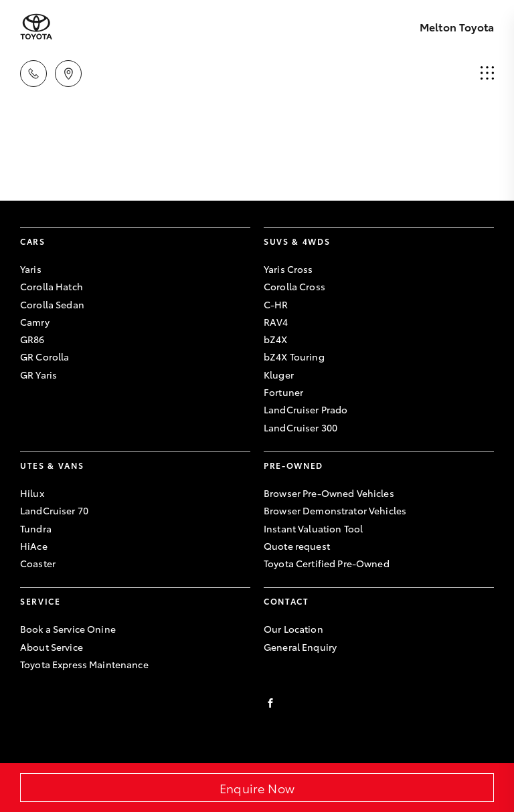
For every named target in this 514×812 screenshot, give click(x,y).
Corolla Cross (294, 286)
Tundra (36, 528)
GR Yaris (38, 375)
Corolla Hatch (52, 286)
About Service (52, 647)
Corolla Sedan (52, 304)
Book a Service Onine (68, 629)
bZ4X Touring (294, 357)
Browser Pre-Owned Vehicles (329, 493)
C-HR (276, 304)
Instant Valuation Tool (313, 528)
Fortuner (283, 392)
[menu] (487, 74)
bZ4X (276, 339)
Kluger (279, 375)
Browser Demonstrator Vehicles (335, 510)
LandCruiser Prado (306, 409)
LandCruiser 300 (301, 427)
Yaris (31, 269)
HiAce (34, 546)
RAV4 (276, 322)
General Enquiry (300, 647)
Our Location (293, 629)
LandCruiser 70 (54, 510)
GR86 (32, 339)
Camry (35, 322)
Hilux (32, 493)
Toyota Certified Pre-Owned (327, 563)
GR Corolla (45, 357)
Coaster (38, 563)
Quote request (297, 546)
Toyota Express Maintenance (84, 664)
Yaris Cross (288, 269)
